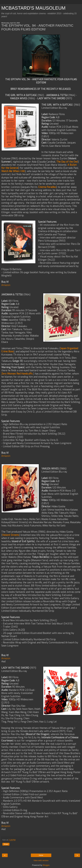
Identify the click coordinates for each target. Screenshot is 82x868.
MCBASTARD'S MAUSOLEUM (33, 8)
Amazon (6, 285)
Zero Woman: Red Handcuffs (17, 374)
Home (41, 855)
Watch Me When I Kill (13, 171)
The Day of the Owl (67, 162)
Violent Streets (11, 535)
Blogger (46, 865)
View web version (41, 860)
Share (6, 844)
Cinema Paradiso (47, 187)
